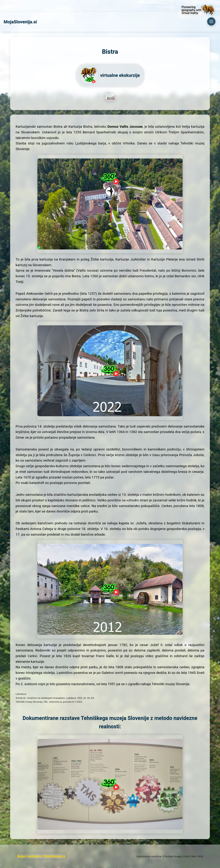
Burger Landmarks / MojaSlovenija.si (41, 856)
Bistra (16, 6)
